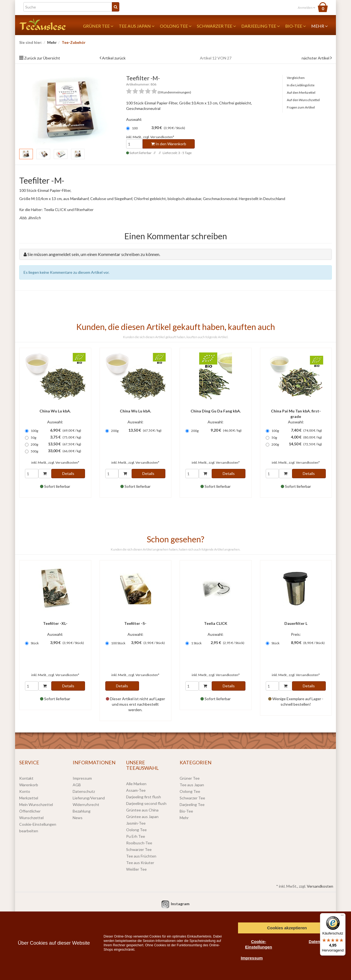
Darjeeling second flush (146, 803)
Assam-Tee (136, 790)
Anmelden (307, 8)
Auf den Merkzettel (301, 92)
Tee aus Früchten (141, 856)
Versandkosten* (162, 137)
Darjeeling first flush (144, 797)
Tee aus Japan (137, 26)
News (78, 818)
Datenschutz (84, 791)
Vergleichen (296, 78)
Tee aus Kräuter (140, 863)
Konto (25, 791)
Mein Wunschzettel (36, 804)
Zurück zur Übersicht (42, 58)
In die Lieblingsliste (301, 85)
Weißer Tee (136, 869)
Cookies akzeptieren (287, 928)
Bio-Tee (295, 26)
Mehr (319, 26)
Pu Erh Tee (136, 836)
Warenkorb (29, 785)
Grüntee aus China (142, 810)
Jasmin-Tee (136, 823)
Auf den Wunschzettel (303, 100)
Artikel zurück (114, 58)
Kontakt (26, 778)
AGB (77, 785)
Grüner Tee (98, 26)
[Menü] (342, 916)
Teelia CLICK (55, 210)
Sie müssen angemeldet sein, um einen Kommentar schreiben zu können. (94, 254)
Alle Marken (136, 784)
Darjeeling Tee (261, 26)
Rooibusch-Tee (139, 843)
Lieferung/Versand (89, 798)
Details (68, 473)
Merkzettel (29, 798)
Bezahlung (82, 811)
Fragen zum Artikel (301, 107)
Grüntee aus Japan (142, 817)
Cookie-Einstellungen (259, 944)
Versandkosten (320, 886)
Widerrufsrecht (86, 804)
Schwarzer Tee (216, 26)
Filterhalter (84, 210)
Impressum (82, 778)
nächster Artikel (316, 58)
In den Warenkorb (169, 144)
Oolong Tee (176, 26)
